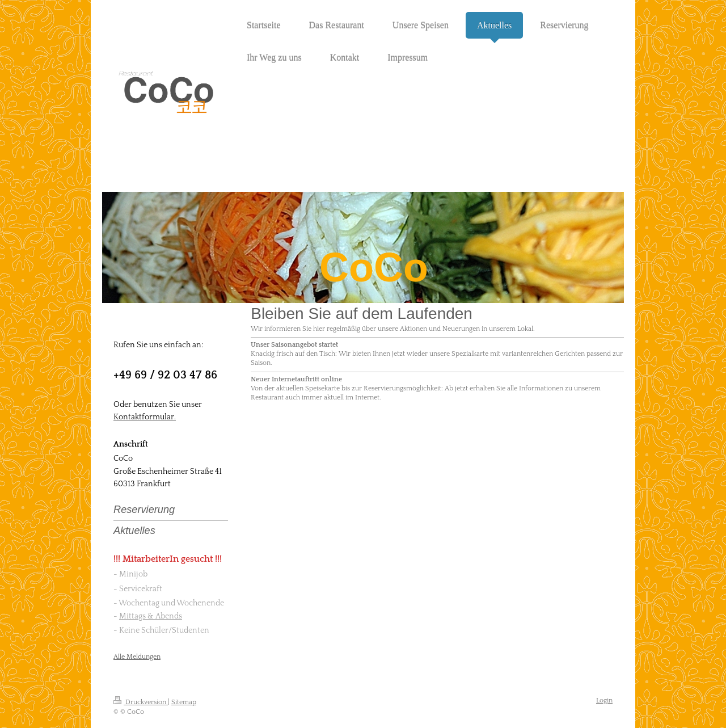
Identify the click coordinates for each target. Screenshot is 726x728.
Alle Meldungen (137, 657)
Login (604, 700)
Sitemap (184, 702)
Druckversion (141, 702)
